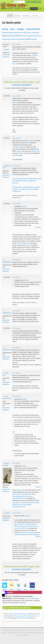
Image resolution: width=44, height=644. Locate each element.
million (12, 36)
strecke (13, 39)
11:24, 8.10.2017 (17, 396)
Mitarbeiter (34, 68)
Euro (14, 64)
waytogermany (7, 262)
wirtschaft (33, 39)
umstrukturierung (21, 39)
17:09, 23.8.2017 (17, 311)
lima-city (5, 29)
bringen (11, 33)
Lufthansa (35, 55)
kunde (37, 33)
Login (28, 2)
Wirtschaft (15, 103)
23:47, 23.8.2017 (17, 328)
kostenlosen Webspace (20, 614)
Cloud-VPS (25, 9)
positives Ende (35, 151)
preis (40, 36)
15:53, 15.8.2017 (17, 44)
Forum (10, 16)
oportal (7, 50)
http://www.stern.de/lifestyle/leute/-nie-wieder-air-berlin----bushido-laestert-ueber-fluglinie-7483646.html (26, 189)
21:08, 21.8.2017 (17, 204)
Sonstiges (21, 29)
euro (21, 33)
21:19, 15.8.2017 (17, 96)
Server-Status (24, 635)
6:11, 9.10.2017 (16, 463)
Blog (18, 633)
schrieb (24, 207)
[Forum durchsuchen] (19, 2)
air (3, 33)
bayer (6, 33)
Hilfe (40, 9)
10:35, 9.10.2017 (17, 513)
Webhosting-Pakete (23, 5)
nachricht (25, 36)
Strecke (28, 245)
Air (16, 49)
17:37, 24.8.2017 (17, 348)
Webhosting (5, 630)
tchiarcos (7, 513)
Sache (22, 153)
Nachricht (31, 141)
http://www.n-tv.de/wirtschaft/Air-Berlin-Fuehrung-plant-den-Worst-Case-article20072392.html (24, 496)
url (28, 39)
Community (34, 9)
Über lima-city (12, 633)
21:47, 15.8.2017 (17, 138)
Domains (17, 9)
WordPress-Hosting (7, 9)
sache (4, 39)
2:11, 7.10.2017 (16, 373)
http (25, 33)
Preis (19, 243)
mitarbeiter (18, 36)
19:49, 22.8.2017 (17, 260)
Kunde (28, 243)
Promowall (26, 16)
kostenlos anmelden (21, 85)
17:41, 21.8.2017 (17, 166)
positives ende (33, 36)
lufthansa (6, 36)
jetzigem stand (31, 33)
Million (34, 62)
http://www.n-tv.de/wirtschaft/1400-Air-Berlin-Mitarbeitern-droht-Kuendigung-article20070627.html (26, 505)
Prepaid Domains (23, 618)
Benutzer (18, 16)
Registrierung (36, 2)
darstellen (17, 33)
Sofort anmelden (31, 598)
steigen (8, 39)
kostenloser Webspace (8, 5)
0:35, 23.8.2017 (16, 277)
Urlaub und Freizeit (33, 29)
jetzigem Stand (21, 490)
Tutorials (35, 16)
